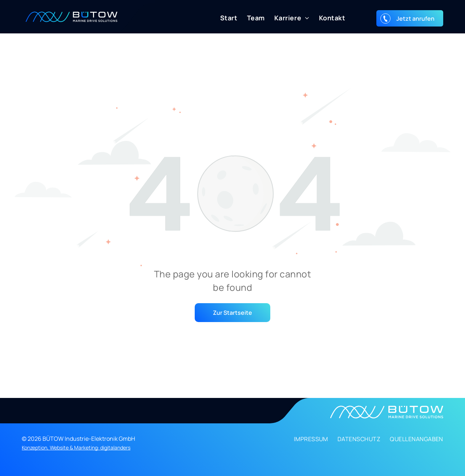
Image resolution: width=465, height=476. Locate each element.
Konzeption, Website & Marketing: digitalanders (76, 447)
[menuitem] (224, 18)
